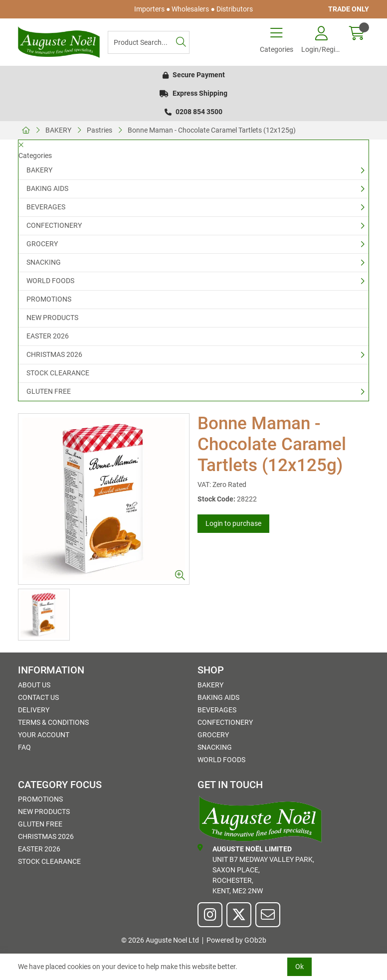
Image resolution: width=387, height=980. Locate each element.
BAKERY (58, 130)
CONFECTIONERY (54, 225)
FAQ (24, 747)
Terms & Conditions (53, 722)
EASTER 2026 (48, 336)
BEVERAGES (46, 207)
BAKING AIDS (47, 188)
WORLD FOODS (50, 281)
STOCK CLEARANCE (58, 373)
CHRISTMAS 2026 (54, 354)
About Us (34, 685)
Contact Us (38, 697)
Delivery (34, 710)
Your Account (44, 735)
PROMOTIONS (49, 299)
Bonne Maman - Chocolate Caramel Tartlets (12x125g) (212, 130)
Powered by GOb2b (236, 940)
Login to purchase (233, 523)
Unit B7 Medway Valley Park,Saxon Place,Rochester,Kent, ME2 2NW (256, 869)
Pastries (99, 130)
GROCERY (42, 244)
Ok (299, 967)
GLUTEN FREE (49, 391)
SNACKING (44, 262)
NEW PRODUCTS (52, 318)
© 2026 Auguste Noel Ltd (160, 940)
